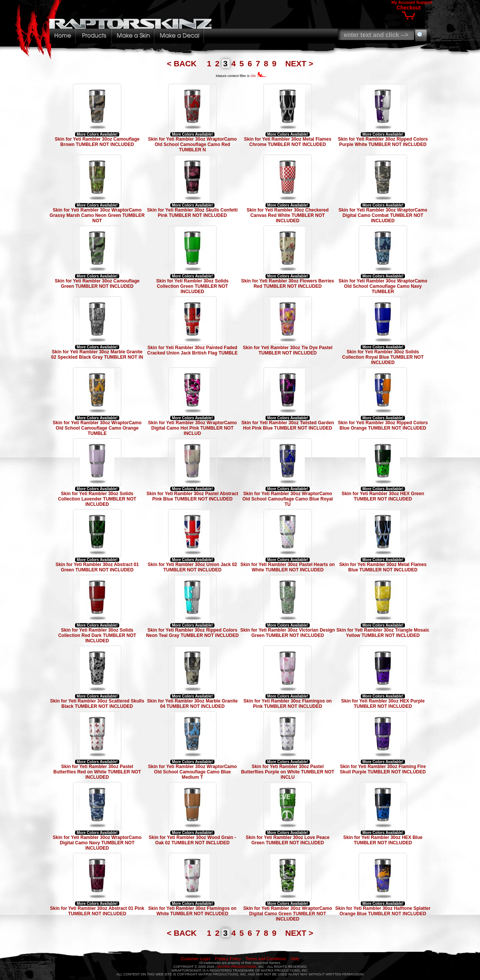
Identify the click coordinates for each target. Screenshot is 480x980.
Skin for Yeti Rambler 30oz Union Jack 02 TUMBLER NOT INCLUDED (193, 567)
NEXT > (299, 63)
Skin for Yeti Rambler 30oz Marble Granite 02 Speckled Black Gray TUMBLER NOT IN (97, 354)
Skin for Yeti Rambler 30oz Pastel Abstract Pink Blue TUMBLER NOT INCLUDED (193, 496)
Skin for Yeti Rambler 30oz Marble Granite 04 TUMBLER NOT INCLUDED (192, 704)
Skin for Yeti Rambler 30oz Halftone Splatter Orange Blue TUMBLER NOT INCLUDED (383, 911)
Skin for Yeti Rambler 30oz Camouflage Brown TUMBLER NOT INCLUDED (97, 142)
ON (258, 76)
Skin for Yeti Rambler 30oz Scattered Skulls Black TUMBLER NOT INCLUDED (97, 704)
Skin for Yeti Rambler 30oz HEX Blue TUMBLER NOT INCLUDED (383, 840)
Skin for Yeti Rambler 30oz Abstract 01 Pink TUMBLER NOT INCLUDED (97, 911)
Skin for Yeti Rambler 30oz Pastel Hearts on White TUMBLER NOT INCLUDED (288, 567)
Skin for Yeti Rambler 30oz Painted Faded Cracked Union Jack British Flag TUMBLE (192, 350)
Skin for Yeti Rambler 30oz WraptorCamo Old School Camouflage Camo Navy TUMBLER (383, 286)
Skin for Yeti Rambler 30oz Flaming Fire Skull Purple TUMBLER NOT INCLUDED (383, 769)
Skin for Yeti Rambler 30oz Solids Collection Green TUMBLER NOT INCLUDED (192, 286)
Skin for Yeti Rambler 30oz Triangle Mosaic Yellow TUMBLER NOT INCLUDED (383, 633)
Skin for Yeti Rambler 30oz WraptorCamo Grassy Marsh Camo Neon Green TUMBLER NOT (97, 215)
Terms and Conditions (266, 959)
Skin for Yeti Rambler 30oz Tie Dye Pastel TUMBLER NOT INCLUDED (288, 350)
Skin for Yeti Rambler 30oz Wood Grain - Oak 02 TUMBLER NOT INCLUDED (193, 840)
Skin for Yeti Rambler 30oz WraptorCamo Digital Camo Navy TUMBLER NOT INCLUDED (97, 843)
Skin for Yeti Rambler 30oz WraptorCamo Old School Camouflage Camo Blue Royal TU (287, 499)
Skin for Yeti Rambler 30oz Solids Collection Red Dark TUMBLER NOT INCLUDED (97, 635)
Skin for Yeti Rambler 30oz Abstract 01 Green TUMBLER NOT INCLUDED (97, 567)
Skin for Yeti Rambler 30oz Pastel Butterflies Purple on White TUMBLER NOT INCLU (288, 772)
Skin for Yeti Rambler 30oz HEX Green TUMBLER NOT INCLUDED (383, 496)
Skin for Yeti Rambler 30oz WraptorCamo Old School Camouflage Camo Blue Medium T (193, 772)
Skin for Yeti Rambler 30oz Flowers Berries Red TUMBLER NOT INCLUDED (288, 284)
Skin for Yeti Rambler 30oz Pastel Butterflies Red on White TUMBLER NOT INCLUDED (97, 772)
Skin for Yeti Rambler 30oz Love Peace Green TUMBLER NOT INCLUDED (288, 840)
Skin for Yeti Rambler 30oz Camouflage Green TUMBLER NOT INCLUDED (97, 284)
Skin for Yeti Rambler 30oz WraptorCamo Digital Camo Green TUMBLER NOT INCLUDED (288, 914)
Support (424, 2)
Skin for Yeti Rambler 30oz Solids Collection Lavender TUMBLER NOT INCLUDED (97, 499)
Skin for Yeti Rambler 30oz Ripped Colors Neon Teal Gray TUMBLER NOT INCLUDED (192, 633)
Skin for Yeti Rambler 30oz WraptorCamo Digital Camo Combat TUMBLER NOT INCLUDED (383, 215)
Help (295, 959)
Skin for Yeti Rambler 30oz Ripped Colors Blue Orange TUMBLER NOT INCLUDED (383, 425)
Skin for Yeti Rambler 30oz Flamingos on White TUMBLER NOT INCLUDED (192, 911)
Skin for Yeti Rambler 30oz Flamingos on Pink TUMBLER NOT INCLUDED (288, 704)
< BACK (183, 63)
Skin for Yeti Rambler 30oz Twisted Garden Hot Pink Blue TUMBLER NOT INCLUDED (288, 425)
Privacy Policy (228, 959)
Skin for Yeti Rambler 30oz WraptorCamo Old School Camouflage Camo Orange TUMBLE (97, 428)
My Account (403, 2)
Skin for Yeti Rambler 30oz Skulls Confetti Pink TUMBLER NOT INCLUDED (192, 213)
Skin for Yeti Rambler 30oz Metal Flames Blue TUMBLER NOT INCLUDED (383, 567)
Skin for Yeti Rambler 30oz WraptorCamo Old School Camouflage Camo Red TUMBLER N (193, 144)
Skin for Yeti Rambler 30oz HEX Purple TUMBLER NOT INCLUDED (383, 704)
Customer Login (195, 959)
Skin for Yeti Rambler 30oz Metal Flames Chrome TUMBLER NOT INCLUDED (287, 142)
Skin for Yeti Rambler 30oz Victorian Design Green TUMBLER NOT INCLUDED (288, 633)
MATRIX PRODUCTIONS (237, 967)
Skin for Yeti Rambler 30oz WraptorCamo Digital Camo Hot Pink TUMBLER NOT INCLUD (193, 428)
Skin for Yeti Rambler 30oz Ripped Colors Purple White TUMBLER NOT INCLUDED (383, 142)
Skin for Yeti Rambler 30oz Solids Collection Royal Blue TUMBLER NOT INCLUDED (383, 357)
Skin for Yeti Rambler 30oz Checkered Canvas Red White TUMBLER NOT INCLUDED (287, 215)
